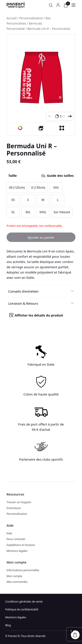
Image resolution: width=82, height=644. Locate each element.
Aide (9, 533)
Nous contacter (16, 539)
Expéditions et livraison (21, 545)
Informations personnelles (23, 570)
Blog (8, 625)
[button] (41, 291)
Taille (41, 175)
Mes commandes (17, 582)
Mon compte (14, 576)
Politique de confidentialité (22, 609)
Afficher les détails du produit (39, 315)
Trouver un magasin (19, 502)
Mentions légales (17, 551)
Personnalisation (31, 18)
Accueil (12, 18)
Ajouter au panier (41, 237)
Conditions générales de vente (24, 602)
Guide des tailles (60, 175)
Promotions (14, 508)
